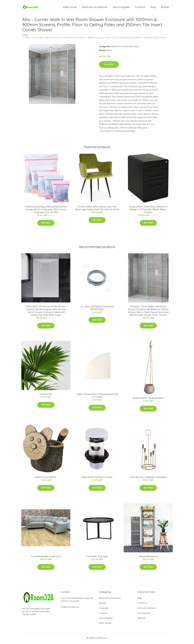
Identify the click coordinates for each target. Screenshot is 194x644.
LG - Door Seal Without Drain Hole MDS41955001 (97, 309)
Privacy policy (144, 615)
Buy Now (109, 66)
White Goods (70, 8)
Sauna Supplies (121, 8)
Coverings (104, 610)
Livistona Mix (46, 396)
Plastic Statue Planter (46, 479)
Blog (153, 8)
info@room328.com (70, 608)
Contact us (142, 605)
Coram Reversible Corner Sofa (46, 558)
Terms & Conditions (147, 610)
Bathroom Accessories (95, 8)
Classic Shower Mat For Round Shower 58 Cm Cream (97, 397)
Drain (136, 48)
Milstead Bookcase (148, 558)
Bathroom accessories (122, 48)
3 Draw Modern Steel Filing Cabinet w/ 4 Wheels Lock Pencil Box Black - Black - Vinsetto (148, 211)
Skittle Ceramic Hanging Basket (148, 399)
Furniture (140, 8)
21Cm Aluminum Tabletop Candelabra (148, 479)
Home (25, 36)
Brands (165, 8)
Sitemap (141, 619)
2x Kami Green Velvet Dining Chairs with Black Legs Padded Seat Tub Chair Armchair (97, 209)
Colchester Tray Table (97, 558)
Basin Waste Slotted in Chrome (97, 479)
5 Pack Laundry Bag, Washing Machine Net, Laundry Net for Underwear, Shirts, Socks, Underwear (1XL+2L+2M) (46, 211)
